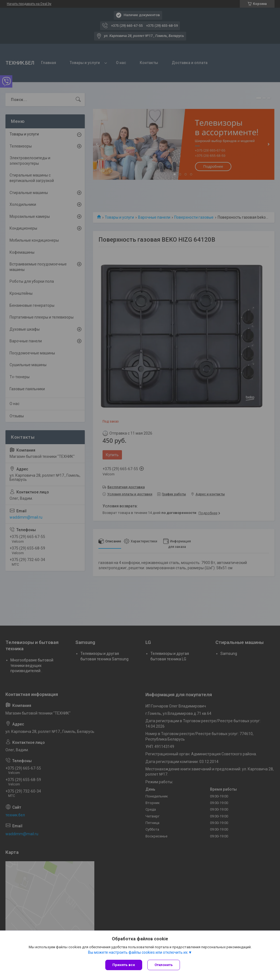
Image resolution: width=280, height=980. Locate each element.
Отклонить (164, 965)
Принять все (124, 965)
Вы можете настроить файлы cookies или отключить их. (138, 952)
